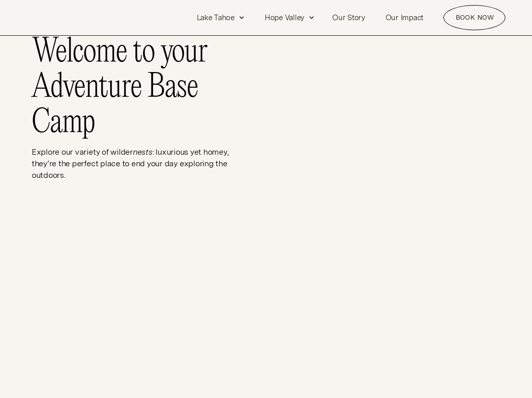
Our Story (349, 18)
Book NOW (475, 17)
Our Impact (404, 18)
